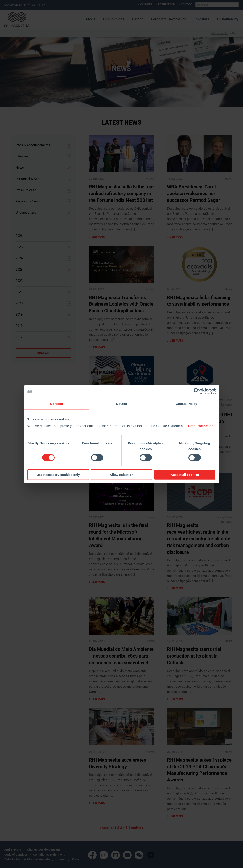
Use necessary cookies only (58, 475)
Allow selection (121, 475)
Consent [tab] (57, 404)
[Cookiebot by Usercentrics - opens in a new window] (197, 391)
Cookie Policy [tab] (187, 404)
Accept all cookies (185, 475)
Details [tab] (122, 404)
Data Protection (201, 426)
